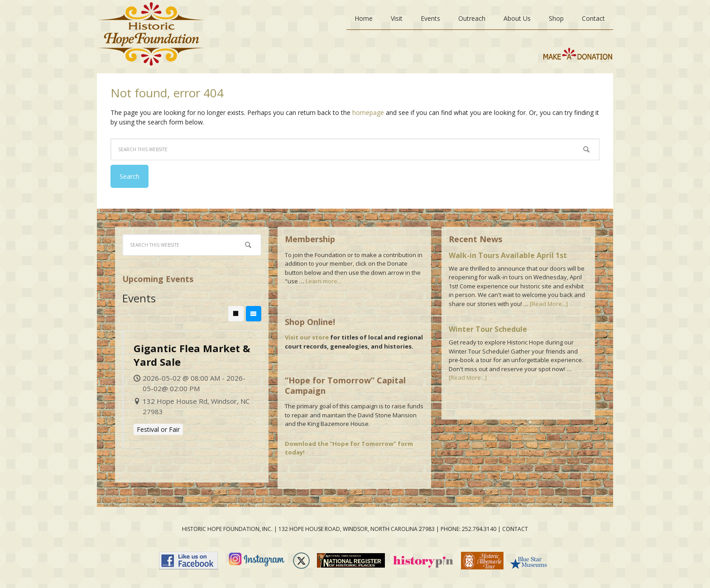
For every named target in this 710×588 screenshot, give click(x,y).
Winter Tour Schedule (488, 329)
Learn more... (324, 281)
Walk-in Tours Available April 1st (508, 255)
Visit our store (307, 337)
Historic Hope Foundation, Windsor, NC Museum (151, 37)
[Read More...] (549, 304)
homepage (368, 112)
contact (515, 529)
